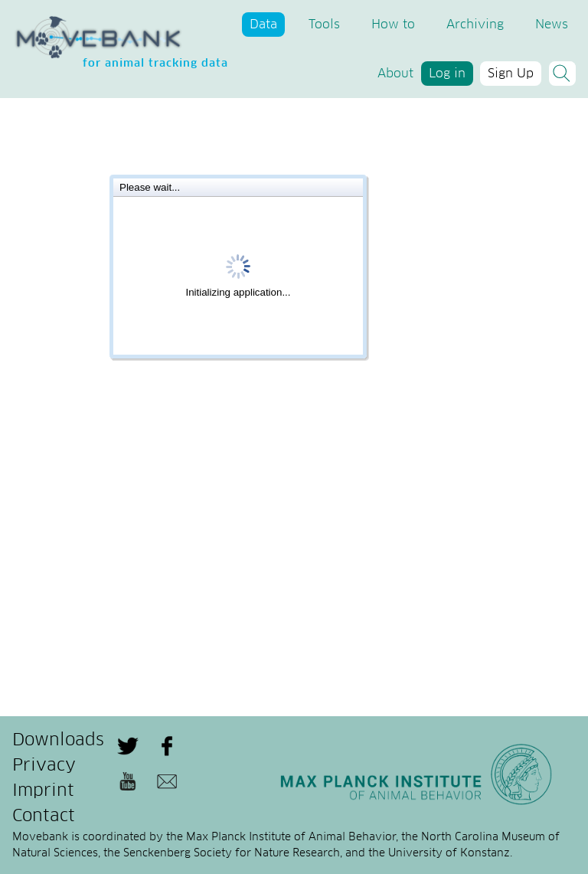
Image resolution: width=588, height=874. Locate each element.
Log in (447, 74)
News (552, 25)
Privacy (44, 766)
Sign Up (511, 74)
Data (263, 25)
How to (393, 25)
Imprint (43, 791)
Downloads (58, 741)
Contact (44, 817)
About (395, 74)
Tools (324, 25)
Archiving (475, 25)
